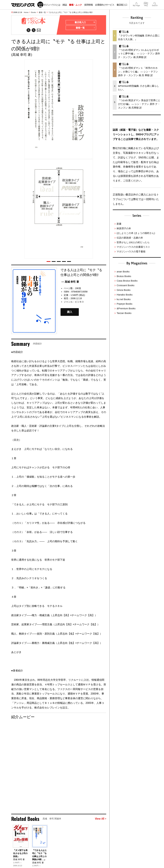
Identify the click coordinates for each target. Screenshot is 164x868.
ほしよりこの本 (136, 233)
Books (34, 12)
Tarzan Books (124, 313)
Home (26, 12)
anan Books (123, 272)
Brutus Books (124, 276)
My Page (136, 3)
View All (101, 819)
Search (155, 3)
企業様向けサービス (105, 5)
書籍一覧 (42, 12)
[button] (49, 262)
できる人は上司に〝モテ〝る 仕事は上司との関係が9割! (70, 12)
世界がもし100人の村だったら (133, 242)
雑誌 (65, 5)
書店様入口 (122, 5)
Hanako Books (125, 295)
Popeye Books (124, 304)
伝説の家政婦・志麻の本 (130, 238)
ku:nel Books (124, 299)
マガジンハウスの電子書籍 (131, 251)
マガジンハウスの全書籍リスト (133, 247)
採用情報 (88, 5)
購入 (70, 312)
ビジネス (79, 302)
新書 (119, 224)
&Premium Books (126, 308)
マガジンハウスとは (51, 5)
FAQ (146, 3)
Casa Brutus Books (127, 281)
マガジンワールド (27, 5)
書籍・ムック (75, 5)
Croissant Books (125, 285)
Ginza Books (123, 290)
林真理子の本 (124, 228)
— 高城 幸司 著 (70, 282)
